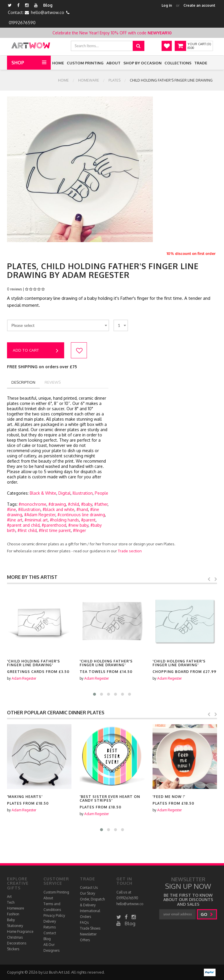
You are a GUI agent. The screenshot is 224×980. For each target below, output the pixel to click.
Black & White (43, 493)
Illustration (83, 493)
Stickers (13, 949)
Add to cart (36, 351)
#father (101, 504)
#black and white (58, 509)
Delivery (50, 921)
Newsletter (88, 934)
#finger (79, 530)
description (23, 382)
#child (73, 504)
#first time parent (55, 530)
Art (9, 897)
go (207, 914)
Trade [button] (201, 63)
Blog (48, 5)
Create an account (199, 5)
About (113, 63)
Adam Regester (24, 678)
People (101, 493)
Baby (11, 920)
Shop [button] (18, 63)
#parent (88, 520)
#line (12, 509)
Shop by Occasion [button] (142, 63)
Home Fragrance (20, 931)
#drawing (57, 504)
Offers (85, 940)
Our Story (87, 893)
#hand (82, 509)
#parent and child (23, 525)
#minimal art (36, 520)
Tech (11, 902)
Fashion (13, 914)
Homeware (89, 80)
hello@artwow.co (48, 12)
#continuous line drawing (81, 515)
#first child (27, 530)
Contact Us (89, 888)
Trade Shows (90, 928)
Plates (114, 80)
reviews (53, 382)
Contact (50, 933)
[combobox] (58, 325)
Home (58, 63)
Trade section (130, 551)
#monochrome (33, 504)
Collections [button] (178, 63)
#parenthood (54, 525)
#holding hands (64, 520)
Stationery (15, 926)
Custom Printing (85, 63)
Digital (64, 493)
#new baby (78, 525)
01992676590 (22, 23)
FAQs (84, 922)
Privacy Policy (54, 915)
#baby (87, 504)
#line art (15, 520)
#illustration (29, 509)
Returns (50, 927)
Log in (167, 5)
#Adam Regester (40, 515)
